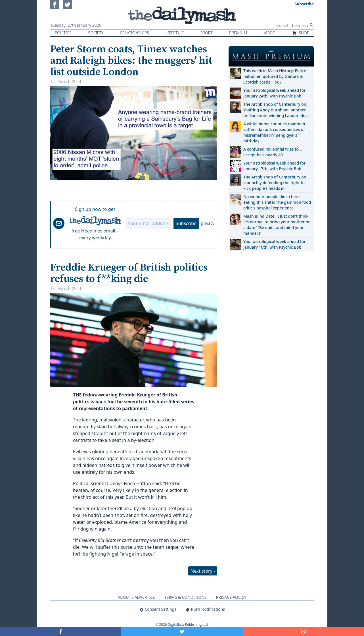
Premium (238, 33)
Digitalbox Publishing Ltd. (188, 624)
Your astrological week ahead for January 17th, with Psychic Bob (274, 166)
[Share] (303, 631)
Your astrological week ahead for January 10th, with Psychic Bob (274, 244)
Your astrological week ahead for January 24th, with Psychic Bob (274, 93)
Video (270, 33)
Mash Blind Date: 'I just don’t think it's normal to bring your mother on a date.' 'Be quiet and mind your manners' (277, 225)
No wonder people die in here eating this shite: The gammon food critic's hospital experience (277, 202)
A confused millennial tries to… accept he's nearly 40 (273, 152)
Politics (63, 33)
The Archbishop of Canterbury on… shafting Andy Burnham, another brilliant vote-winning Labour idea (276, 110)
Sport (206, 33)
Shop (301, 33)
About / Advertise (136, 597)
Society (96, 33)
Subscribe (186, 223)
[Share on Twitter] (182, 631)
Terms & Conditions (186, 597)
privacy (208, 223)
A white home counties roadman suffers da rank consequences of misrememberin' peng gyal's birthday (274, 132)
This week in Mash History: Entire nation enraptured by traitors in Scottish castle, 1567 (275, 76)
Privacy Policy (231, 597)
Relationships (135, 33)
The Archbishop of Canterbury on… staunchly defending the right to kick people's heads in (276, 183)
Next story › (203, 571)
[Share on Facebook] (61, 631)
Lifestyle (175, 33)
